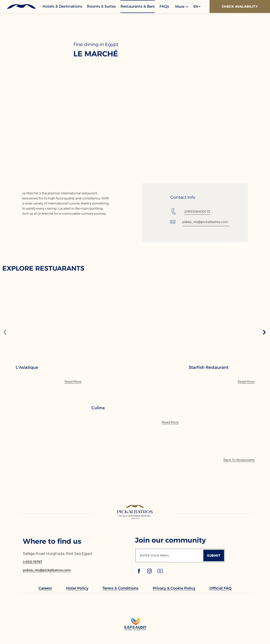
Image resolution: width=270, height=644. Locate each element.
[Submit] (214, 555)
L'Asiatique (27, 367)
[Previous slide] (5, 333)
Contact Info (183, 197)
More (182, 7)
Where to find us (52, 541)
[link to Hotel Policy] (77, 588)
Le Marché (96, 54)
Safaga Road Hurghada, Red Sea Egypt (57, 554)
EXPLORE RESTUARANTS (43, 268)
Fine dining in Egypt (96, 44)
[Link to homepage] (135, 512)
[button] (197, 6)
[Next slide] (264, 333)
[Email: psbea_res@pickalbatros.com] (200, 222)
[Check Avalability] (240, 6)
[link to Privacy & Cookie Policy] (174, 588)
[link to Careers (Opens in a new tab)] (45, 588)
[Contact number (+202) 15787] (33, 562)
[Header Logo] (21, 6)
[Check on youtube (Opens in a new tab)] (160, 574)
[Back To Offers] (239, 460)
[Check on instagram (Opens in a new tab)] (150, 574)
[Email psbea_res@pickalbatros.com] (47, 570)
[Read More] (73, 382)
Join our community (170, 540)
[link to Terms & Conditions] (120, 588)
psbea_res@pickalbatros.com (205, 222)
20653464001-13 (197, 211)
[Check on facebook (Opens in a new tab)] (139, 574)
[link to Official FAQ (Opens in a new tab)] (220, 588)
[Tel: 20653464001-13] (190, 211)
